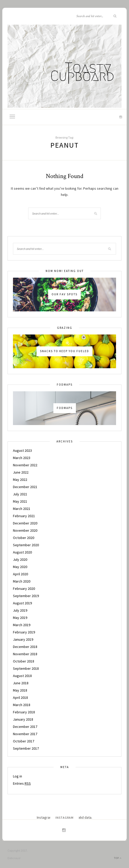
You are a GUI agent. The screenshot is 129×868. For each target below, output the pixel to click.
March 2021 (22, 509)
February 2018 (24, 712)
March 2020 (22, 581)
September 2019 (26, 596)
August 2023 (22, 450)
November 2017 (25, 734)
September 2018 (26, 668)
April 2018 (20, 698)
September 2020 (26, 545)
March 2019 (22, 625)
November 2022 (25, 465)
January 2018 (23, 719)
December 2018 (25, 647)
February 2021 (24, 516)
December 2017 (25, 727)
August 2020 (22, 552)
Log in (17, 776)
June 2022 (21, 472)
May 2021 (20, 501)
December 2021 (25, 487)
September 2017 (26, 748)
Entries (22, 783)
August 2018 (22, 676)
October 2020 (24, 538)
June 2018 (21, 683)
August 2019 (22, 603)
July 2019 (20, 610)
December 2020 (25, 523)
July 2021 (20, 494)
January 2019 (23, 639)
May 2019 (20, 618)
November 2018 (25, 654)
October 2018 (24, 661)
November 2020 (25, 530)
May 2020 (20, 567)
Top (118, 858)
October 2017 (24, 741)
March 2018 (22, 705)
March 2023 (22, 458)
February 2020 (24, 589)
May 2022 (20, 480)
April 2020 (20, 574)
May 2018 (20, 690)
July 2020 (20, 559)
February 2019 (24, 632)
